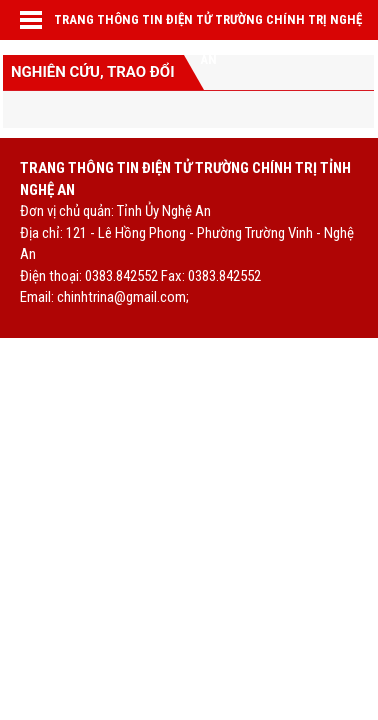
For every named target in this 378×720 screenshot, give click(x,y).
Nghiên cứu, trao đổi (93, 72)
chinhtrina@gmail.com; (123, 297)
